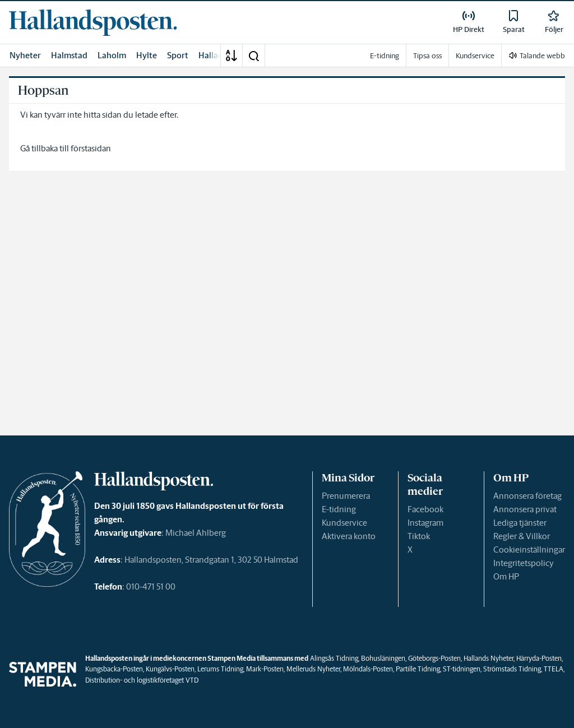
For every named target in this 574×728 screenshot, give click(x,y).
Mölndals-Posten (368, 669)
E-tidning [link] (385, 56)
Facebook (425, 509)
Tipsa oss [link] (427, 56)
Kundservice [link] (475, 56)
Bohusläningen (383, 658)
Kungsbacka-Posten (114, 669)
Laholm (112, 55)
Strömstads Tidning (512, 669)
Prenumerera (346, 496)
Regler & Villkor (522, 536)
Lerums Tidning (220, 669)
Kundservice (344, 523)
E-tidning (339, 509)
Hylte (147, 55)
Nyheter (25, 55)
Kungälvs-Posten (170, 669)
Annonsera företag (527, 496)
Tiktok (419, 536)
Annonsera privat (525, 509)
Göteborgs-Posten (434, 658)
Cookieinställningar (529, 550)
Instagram (425, 523)
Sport (178, 55)
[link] (93, 22)
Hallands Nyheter (489, 658)
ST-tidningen (462, 669)
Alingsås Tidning (334, 658)
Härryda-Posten (539, 658)
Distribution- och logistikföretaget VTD (142, 680)
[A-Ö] (232, 55)
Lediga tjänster (520, 523)
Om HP (506, 576)
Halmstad (69, 55)
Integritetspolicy (524, 563)
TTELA (554, 669)
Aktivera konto (349, 536)
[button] (253, 55)
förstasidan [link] (91, 148)
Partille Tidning (418, 669)
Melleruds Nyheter (313, 669)
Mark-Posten (265, 669)
